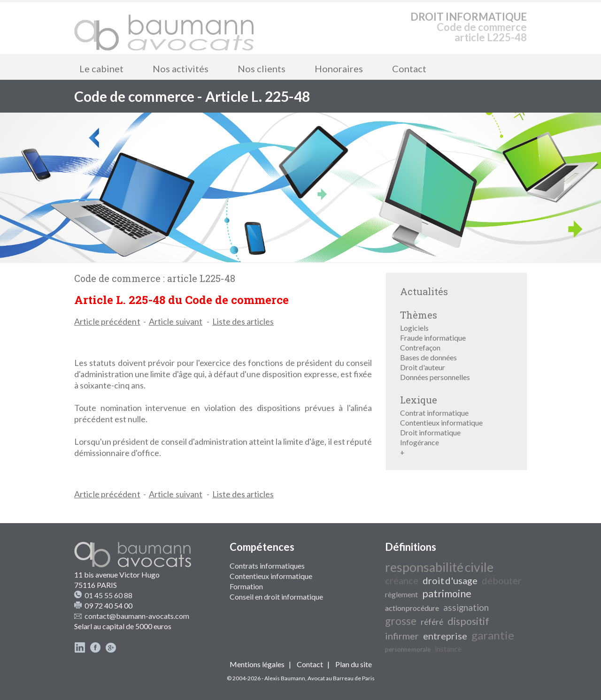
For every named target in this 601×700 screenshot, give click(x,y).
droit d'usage (450, 580)
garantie (493, 635)
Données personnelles (435, 377)
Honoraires (339, 68)
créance (402, 580)
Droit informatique (430, 432)
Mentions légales (257, 664)
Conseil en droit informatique (276, 597)
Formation (246, 586)
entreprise (445, 636)
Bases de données (428, 357)
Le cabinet (101, 68)
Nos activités (181, 68)
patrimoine (447, 593)
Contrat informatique (434, 413)
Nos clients (262, 68)
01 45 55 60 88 (108, 595)
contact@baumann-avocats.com (137, 616)
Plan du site (354, 664)
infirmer (402, 636)
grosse (401, 621)
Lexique (419, 400)
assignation (466, 608)
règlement (401, 594)
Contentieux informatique (441, 422)
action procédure (412, 608)
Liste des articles (243, 321)
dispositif (468, 621)
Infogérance (420, 442)
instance (448, 649)
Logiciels (414, 328)
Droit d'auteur (423, 367)
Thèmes (419, 315)
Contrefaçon (420, 347)
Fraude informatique (433, 338)
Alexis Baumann (285, 678)
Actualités (424, 291)
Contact (409, 68)
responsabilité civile (439, 567)
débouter (502, 580)
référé (432, 622)
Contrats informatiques (267, 566)
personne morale (408, 649)
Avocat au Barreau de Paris (341, 678)
